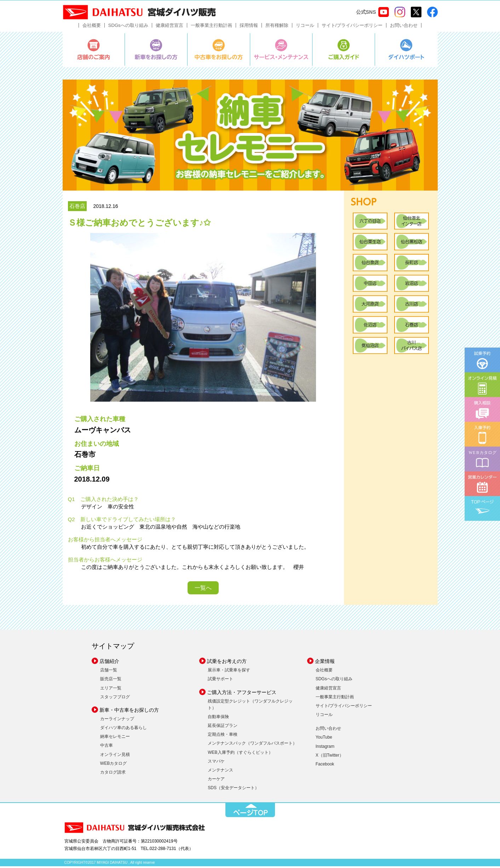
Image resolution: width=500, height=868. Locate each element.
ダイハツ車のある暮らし (123, 729)
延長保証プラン (223, 727)
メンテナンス (220, 772)
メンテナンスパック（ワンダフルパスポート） (252, 745)
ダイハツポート (406, 51)
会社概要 (92, 27)
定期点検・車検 (223, 736)
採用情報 (249, 27)
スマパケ (216, 763)
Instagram (325, 748)
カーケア (216, 781)
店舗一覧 (109, 672)
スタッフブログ (115, 699)
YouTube (324, 739)
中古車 (107, 747)
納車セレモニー (115, 738)
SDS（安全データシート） (233, 790)
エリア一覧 (111, 689)
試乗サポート (220, 681)
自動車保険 (218, 718)
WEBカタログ (113, 765)
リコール (305, 27)
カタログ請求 (113, 774)
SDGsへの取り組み (128, 27)
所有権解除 (277, 27)
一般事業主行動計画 (211, 27)
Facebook (325, 766)
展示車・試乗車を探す (229, 672)
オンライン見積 (115, 756)
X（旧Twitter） (330, 757)
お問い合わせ (404, 27)
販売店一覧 (111, 681)
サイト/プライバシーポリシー (352, 27)
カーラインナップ (117, 721)
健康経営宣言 (169, 27)
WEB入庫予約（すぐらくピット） (240, 754)
